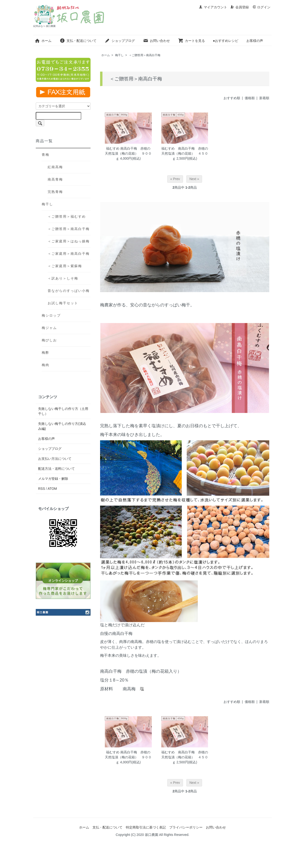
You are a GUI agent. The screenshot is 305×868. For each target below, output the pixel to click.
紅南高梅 (55, 167)
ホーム (43, 41)
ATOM (52, 489)
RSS (42, 489)
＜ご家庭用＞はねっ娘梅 (69, 241)
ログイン (261, 7)
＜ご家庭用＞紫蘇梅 (65, 266)
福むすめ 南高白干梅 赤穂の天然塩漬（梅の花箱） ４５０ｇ (185, 153)
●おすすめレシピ (225, 41)
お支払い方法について (55, 459)
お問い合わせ (156, 41)
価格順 (250, 98)
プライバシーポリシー (186, 827)
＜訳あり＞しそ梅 (63, 278)
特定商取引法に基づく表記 (146, 827)
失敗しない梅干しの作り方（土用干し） (63, 411)
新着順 (264, 98)
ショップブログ (120, 41)
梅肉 (46, 365)
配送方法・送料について (56, 469)
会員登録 (240, 7)
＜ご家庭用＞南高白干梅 (69, 254)
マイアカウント (213, 7)
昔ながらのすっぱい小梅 (69, 291)
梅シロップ (51, 315)
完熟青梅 (55, 192)
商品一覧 (44, 141)
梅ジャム (49, 328)
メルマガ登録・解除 (53, 479)
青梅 (46, 155)
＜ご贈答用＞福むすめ (67, 216)
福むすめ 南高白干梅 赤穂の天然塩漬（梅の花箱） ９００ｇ (128, 153)
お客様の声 (255, 41)
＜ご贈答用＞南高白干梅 (145, 55)
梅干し (119, 55)
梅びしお (49, 340)
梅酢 (46, 353)
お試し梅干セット (63, 303)
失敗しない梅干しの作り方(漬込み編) (62, 426)
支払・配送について (78, 41)
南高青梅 (55, 179)
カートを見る (191, 41)
